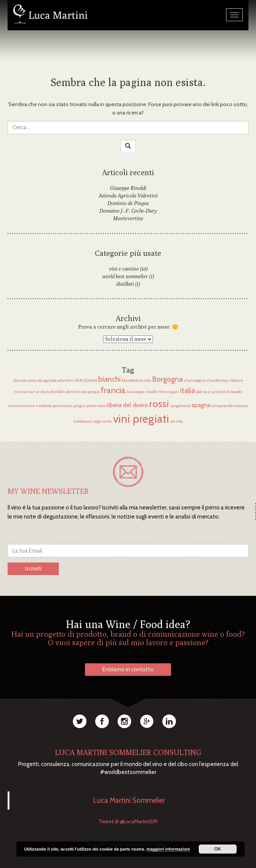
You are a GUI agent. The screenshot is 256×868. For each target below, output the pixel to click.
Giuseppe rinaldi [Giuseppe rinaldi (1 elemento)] (142, 392)
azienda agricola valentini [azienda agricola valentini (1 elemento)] (51, 380)
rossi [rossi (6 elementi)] (159, 403)
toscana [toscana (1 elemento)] (241, 406)
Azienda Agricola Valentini (128, 196)
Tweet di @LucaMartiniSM (128, 821)
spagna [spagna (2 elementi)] (201, 405)
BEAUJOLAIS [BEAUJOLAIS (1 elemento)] (86, 380)
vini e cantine (124, 269)
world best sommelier (125, 276)
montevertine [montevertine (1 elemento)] (21, 406)
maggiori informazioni (168, 849)
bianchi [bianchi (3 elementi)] (109, 379)
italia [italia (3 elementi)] (188, 390)
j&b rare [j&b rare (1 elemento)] (203, 392)
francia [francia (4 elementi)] (113, 390)
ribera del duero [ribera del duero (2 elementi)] (127, 405)
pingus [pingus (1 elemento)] (79, 406)
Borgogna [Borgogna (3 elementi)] (167, 379)
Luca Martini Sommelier (129, 800)
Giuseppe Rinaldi (128, 188)
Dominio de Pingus (128, 203)
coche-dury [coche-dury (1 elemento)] (38, 392)
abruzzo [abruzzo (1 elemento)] (20, 380)
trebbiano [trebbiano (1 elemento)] (82, 421)
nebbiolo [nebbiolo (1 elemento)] (44, 406)
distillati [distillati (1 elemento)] (57, 392)
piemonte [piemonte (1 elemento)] (63, 406)
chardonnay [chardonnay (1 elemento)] (218, 380)
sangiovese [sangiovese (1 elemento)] (180, 406)
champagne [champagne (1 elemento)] (195, 380)
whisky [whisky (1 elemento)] (177, 421)
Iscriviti (33, 569)
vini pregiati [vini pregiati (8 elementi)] (141, 419)
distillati (125, 284)
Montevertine (128, 218)
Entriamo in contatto (128, 669)
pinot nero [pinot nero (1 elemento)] (96, 406)
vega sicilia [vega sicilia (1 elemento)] (102, 421)
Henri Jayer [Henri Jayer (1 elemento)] (169, 392)
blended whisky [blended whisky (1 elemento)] (136, 380)
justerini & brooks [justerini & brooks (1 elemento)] (227, 392)
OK (218, 849)
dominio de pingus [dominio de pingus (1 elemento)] (83, 392)
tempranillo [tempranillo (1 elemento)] (222, 406)
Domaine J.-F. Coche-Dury (128, 211)
